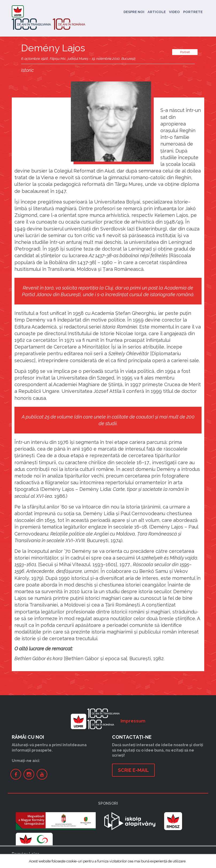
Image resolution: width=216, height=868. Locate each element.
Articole (157, 12)
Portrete (193, 12)
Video (174, 12)
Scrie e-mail (133, 770)
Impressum (133, 721)
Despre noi (134, 12)
